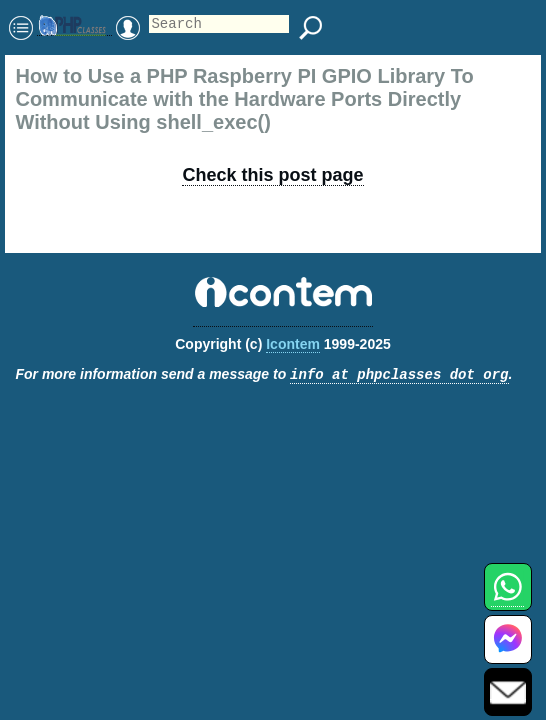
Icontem (293, 344)
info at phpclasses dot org (399, 375)
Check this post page (272, 175)
